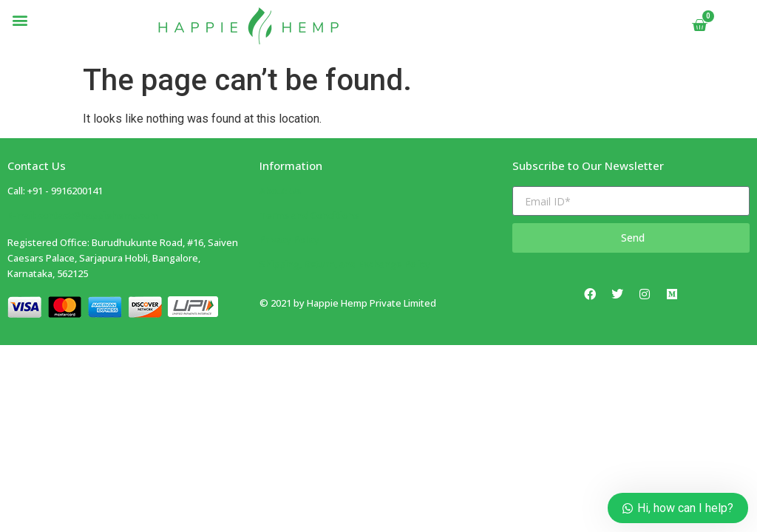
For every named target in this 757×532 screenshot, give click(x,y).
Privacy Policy (289, 239)
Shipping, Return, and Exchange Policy (345, 264)
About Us (280, 191)
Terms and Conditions (309, 215)
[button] (20, 20)
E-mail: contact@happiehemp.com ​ (83, 215)
